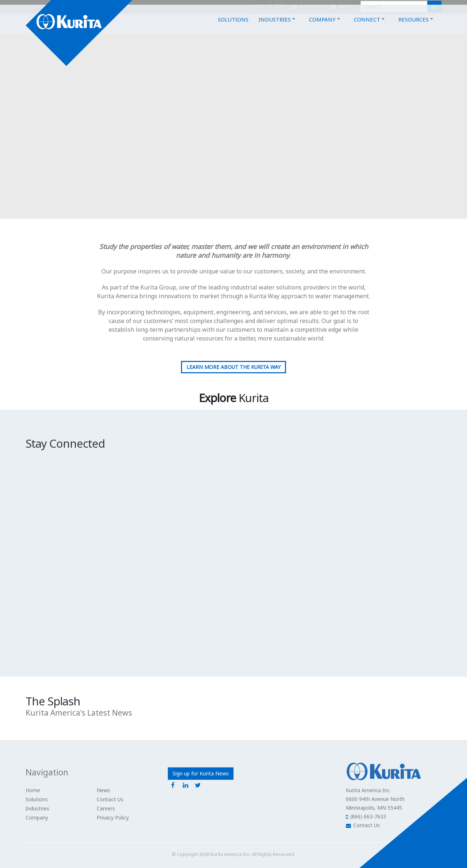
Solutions (233, 28)
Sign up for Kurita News (201, 773)
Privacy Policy (113, 818)
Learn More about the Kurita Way (233, 367)
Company (322, 28)
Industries (275, 28)
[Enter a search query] (394, 6)
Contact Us (308, 6)
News (103, 790)
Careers (344, 6)
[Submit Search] (434, 6)
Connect (367, 28)
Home (33, 790)
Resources (414, 28)
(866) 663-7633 (267, 6)
